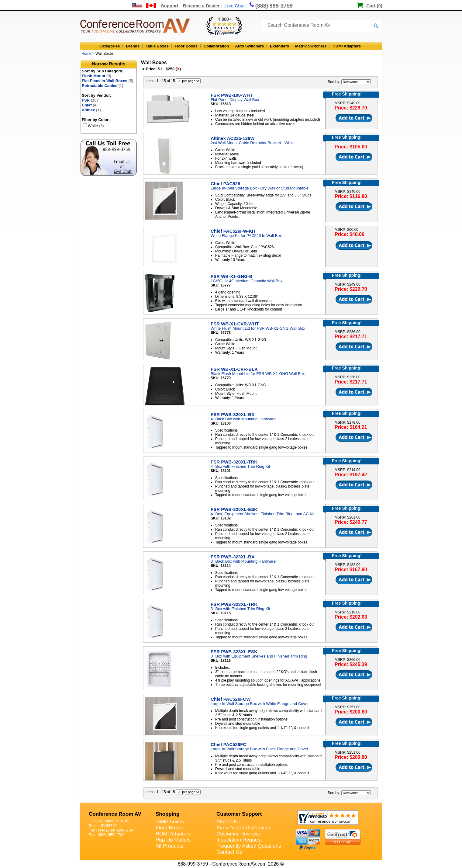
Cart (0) (374, 6)
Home (86, 54)
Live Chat (235, 6)
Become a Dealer (201, 6)
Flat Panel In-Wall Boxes (107, 81)
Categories (110, 46)
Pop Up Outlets (173, 840)
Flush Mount (97, 76)
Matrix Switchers (311, 46)
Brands (133, 46)
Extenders (279, 46)
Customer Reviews (238, 834)
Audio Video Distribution (244, 828)
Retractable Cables (103, 86)
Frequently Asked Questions (249, 846)
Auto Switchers (250, 46)
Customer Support (239, 814)
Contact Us (229, 852)
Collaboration (216, 46)
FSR (90, 100)
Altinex (91, 110)
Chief (90, 105)
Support (170, 6)
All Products (169, 846)
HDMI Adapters (347, 46)
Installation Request (239, 840)
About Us (227, 822)
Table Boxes (157, 46)
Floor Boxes (186, 46)
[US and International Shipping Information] (144, 6)
